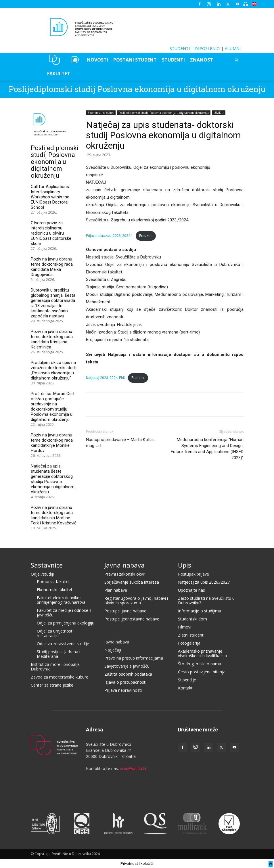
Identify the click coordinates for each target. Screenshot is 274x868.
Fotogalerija (189, 643)
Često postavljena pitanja (202, 672)
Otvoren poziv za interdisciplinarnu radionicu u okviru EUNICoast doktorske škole (51, 233)
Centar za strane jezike (52, 685)
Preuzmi (146, 236)
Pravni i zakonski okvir (125, 574)
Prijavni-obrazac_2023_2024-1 (110, 236)
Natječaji (113, 650)
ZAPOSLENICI (207, 48)
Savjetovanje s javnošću (127, 666)
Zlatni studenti (191, 635)
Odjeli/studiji (42, 574)
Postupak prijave (193, 574)
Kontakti (186, 688)
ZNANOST (202, 60)
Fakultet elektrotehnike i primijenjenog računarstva (61, 600)
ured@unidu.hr (133, 768)
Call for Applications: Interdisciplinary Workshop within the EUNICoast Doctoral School (50, 197)
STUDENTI (180, 48)
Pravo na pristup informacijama (134, 658)
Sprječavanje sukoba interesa (132, 582)
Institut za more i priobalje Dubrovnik (55, 667)
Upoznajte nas (191, 590)
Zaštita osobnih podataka (128, 674)
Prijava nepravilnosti (123, 690)
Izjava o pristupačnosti (125, 682)
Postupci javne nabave (125, 611)
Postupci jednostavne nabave (132, 619)
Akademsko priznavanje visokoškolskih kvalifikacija (202, 653)
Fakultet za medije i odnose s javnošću (64, 613)
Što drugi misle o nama (200, 664)
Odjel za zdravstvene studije (63, 644)
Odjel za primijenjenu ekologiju (66, 623)
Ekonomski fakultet (101, 113)
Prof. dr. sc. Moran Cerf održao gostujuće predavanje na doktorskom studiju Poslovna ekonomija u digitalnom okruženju (53, 407)
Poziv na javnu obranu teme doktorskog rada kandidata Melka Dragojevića (52, 267)
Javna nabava (124, 565)
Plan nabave (116, 590)
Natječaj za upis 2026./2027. (204, 582)
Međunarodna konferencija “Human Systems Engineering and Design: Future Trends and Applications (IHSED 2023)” (207, 449)
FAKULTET (59, 74)
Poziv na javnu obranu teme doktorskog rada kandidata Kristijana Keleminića (52, 339)
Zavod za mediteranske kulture (60, 677)
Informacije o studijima (200, 611)
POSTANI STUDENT (135, 60)
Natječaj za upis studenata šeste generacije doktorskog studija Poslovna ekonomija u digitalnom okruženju (53, 479)
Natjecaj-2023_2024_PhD (106, 378)
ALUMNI (233, 48)
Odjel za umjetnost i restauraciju (56, 633)
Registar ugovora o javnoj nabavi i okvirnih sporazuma (136, 600)
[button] (237, 60)
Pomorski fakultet (53, 581)
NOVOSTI (97, 60)
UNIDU (55, 60)
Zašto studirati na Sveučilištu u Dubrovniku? (206, 600)
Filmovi (185, 627)
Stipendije (187, 680)
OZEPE (75, 60)
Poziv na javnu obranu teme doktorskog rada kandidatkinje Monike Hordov (52, 443)
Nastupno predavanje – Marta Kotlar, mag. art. (120, 443)
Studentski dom (192, 619)
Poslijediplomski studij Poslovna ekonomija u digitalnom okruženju (137, 89)
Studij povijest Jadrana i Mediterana (59, 654)
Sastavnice (47, 565)
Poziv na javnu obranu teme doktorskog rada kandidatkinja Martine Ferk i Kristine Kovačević (54, 515)
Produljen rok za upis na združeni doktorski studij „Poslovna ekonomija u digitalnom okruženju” (54, 370)
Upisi (185, 565)
